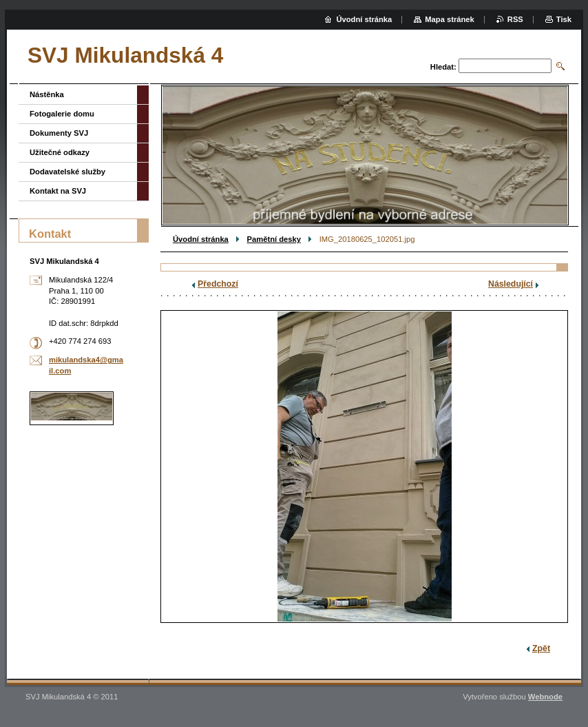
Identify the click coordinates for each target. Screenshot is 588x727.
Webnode (545, 697)
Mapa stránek (450, 19)
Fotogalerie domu (62, 114)
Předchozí (218, 284)
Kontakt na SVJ (58, 191)
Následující (511, 284)
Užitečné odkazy (60, 152)
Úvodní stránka (201, 239)
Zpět (541, 648)
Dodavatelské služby (67, 172)
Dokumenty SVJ (59, 133)
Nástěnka (47, 94)
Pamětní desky (274, 239)
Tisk (564, 19)
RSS (515, 19)
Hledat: (443, 67)
